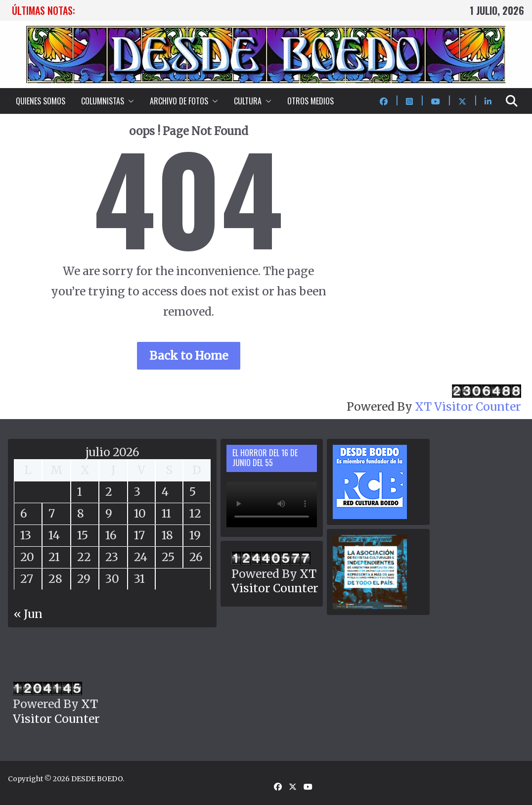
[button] (129, 101)
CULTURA (248, 101)
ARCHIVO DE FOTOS (179, 101)
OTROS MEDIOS (310, 101)
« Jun (28, 614)
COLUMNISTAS (103, 101)
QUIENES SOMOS (41, 101)
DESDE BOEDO (97, 779)
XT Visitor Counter (468, 406)
